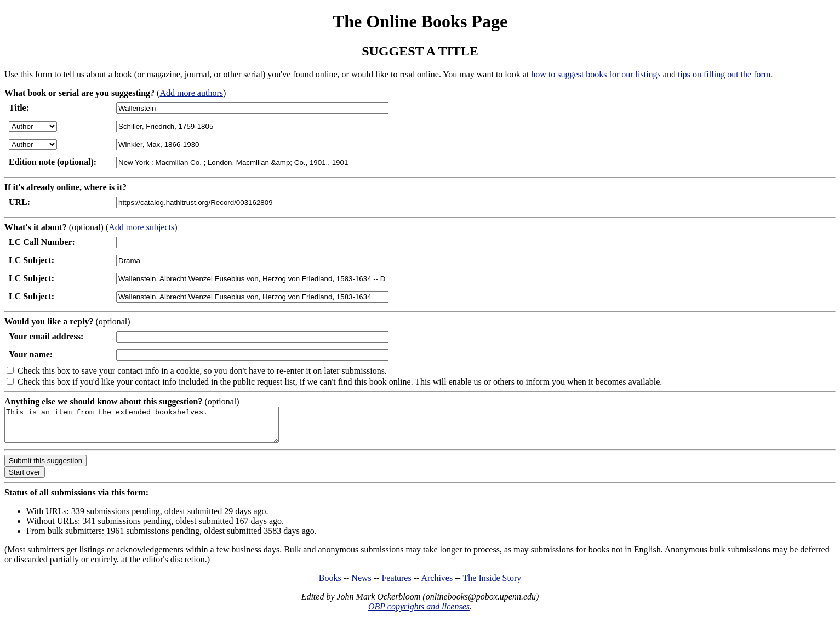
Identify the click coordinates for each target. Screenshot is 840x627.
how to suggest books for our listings (596, 74)
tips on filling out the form (724, 74)
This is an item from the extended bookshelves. (158, 428)
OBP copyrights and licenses (419, 613)
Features (396, 585)
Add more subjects (141, 227)
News (361, 585)
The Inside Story (492, 585)
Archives (437, 585)
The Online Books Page (420, 21)
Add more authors (191, 93)
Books (330, 585)
